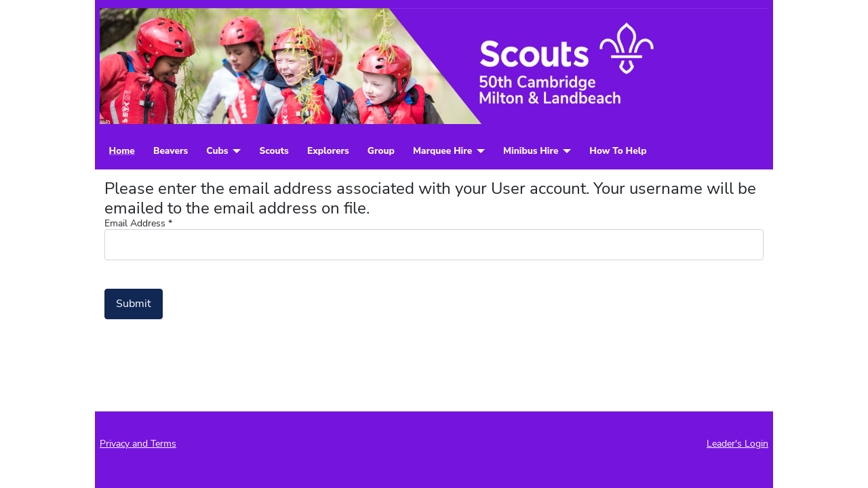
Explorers (328, 151)
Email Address (138, 224)
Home (122, 151)
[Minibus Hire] (565, 151)
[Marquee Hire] (478, 151)
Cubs (217, 151)
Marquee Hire (442, 151)
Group (381, 151)
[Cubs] (234, 151)
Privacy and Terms (138, 444)
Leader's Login (737, 444)
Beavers (171, 151)
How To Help (618, 151)
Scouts (274, 151)
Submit (134, 304)
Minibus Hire (531, 151)
